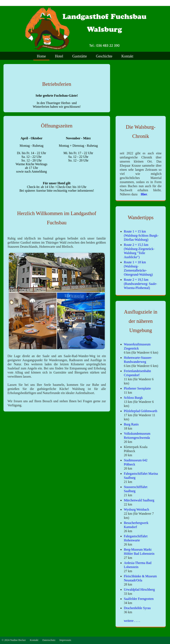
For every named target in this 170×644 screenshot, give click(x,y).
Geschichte (104, 56)
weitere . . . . (132, 621)
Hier (143, 194)
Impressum (65, 640)
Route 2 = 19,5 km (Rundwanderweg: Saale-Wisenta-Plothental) (140, 284)
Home (41, 56)
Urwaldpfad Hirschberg (139, 590)
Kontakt (127, 56)
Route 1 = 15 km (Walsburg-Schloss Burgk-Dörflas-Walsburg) (141, 235)
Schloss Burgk (133, 398)
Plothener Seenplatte (137, 388)
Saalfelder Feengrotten (139, 599)
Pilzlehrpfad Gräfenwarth (140, 411)
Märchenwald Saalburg (139, 500)
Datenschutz (49, 640)
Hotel (59, 56)
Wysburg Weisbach (136, 509)
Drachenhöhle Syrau (137, 608)
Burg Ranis (131, 424)
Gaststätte (79, 56)
